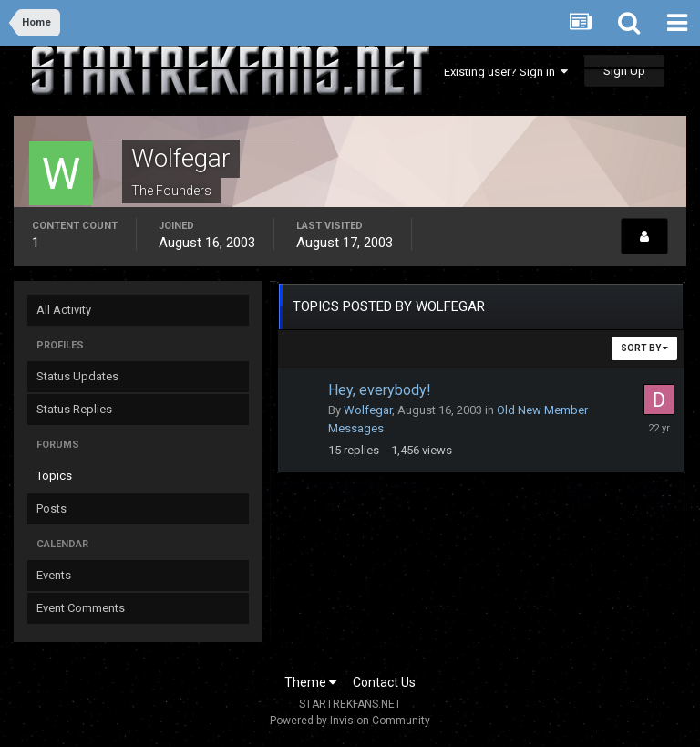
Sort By (644, 348)
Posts (51, 508)
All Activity (64, 310)
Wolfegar (368, 410)
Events (54, 575)
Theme (310, 682)
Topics (54, 476)
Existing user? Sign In (506, 72)
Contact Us (384, 682)
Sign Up (624, 71)
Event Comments (81, 608)
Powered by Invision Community (350, 721)
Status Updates (77, 376)
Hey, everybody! (380, 390)
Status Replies (74, 409)
